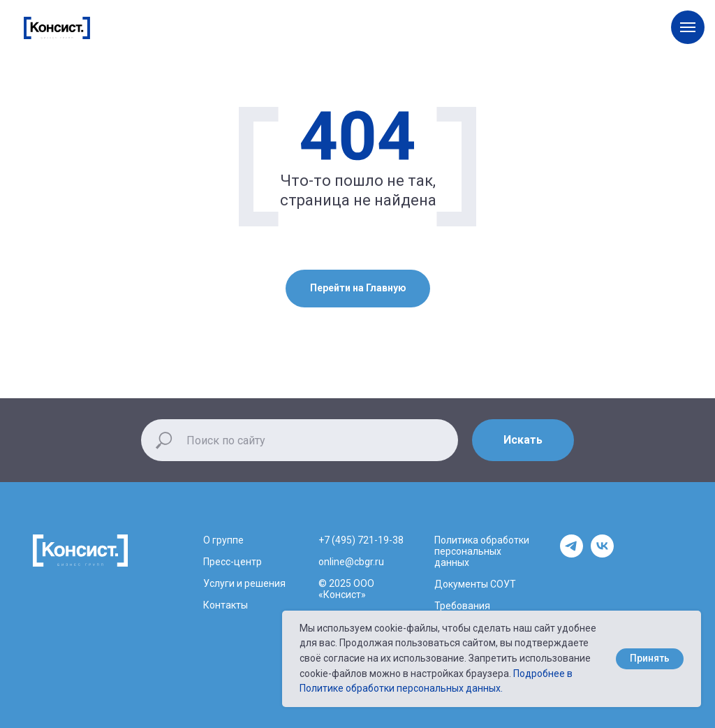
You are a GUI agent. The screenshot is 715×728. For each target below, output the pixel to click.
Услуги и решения (244, 583)
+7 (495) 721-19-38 (361, 540)
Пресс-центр (233, 562)
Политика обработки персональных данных (482, 551)
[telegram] (572, 554)
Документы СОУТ (475, 584)
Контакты (226, 605)
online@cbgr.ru (351, 562)
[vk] (602, 554)
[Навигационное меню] (688, 27)
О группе (223, 540)
